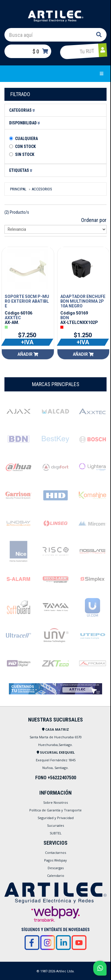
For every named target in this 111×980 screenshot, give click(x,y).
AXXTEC (13, 318)
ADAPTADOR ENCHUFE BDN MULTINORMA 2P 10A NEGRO (83, 301)
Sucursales (55, 825)
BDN (65, 318)
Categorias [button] (23, 110)
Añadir (28, 354)
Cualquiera (26, 139)
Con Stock (25, 146)
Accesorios (42, 189)
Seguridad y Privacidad (56, 818)
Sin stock (25, 154)
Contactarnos (55, 853)
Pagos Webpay (55, 860)
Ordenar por (94, 220)
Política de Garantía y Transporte (55, 810)
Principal (18, 189)
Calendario (56, 876)
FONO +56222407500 (56, 778)
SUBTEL (56, 833)
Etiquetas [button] (22, 170)
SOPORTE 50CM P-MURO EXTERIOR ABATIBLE (27, 301)
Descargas (56, 868)
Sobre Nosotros (55, 802)
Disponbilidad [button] (25, 123)
